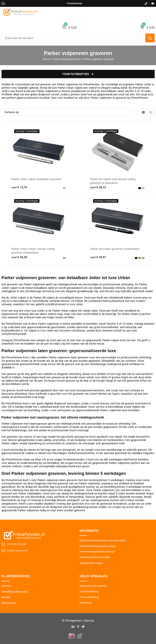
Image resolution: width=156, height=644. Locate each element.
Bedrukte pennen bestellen (95, 557)
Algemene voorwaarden (93, 586)
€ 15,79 (19, 187)
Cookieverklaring (89, 592)
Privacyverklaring (89, 597)
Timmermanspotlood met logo (97, 552)
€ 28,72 (98, 187)
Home (46, 59)
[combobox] (74, 38)
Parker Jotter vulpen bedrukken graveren (37, 179)
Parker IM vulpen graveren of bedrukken (115, 249)
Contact (6, 586)
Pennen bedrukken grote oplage (98, 546)
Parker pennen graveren (66, 59)
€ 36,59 (19, 257)
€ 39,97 (98, 257)
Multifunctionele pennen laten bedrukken (103, 540)
